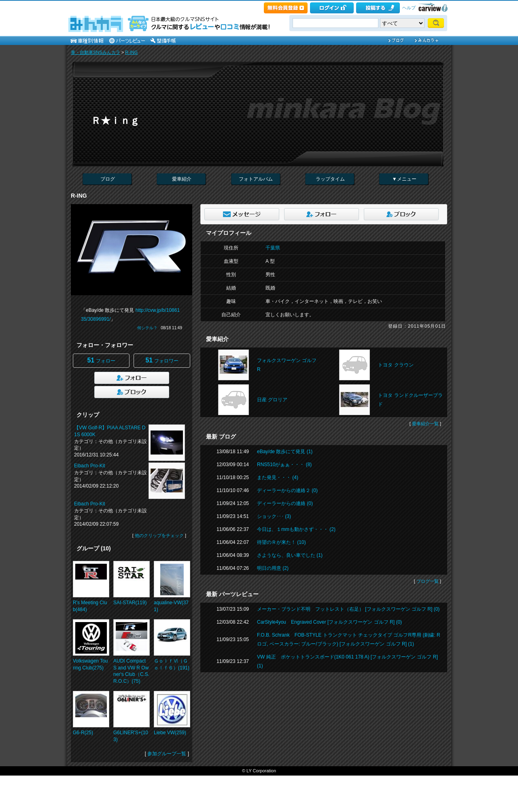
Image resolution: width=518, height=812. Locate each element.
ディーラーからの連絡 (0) (285, 503)
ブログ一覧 (428, 581)
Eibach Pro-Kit (90, 466)
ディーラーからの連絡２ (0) (287, 490)
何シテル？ (147, 328)
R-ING (131, 52)
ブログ (108, 179)
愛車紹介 (182, 179)
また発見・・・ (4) (278, 477)
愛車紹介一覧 (425, 424)
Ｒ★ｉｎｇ (115, 120)
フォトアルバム (256, 179)
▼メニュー (404, 179)
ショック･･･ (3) (274, 516)
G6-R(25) (83, 733)
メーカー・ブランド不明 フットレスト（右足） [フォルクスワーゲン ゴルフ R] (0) (348, 609)
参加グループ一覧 (167, 754)
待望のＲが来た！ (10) (281, 542)
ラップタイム (330, 179)
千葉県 (273, 248)
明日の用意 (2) (273, 568)
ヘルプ (409, 8)
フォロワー (162, 360)
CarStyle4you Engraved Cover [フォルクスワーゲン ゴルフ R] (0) (329, 622)
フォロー (101, 360)
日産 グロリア (272, 400)
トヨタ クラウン (396, 365)
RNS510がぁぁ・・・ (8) (284, 465)
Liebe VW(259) (170, 733)
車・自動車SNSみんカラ (96, 52)
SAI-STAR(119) (130, 603)
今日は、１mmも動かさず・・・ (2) (296, 529)
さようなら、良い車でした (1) (290, 555)
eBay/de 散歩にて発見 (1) (285, 452)
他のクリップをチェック (159, 535)
